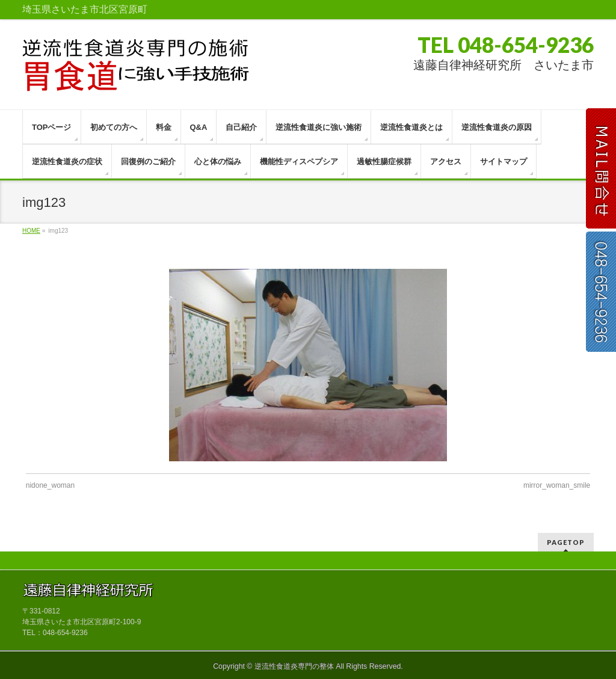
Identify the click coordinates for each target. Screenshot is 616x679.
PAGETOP (566, 542)
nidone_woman (50, 485)
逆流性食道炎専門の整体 (294, 666)
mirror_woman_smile (557, 485)
